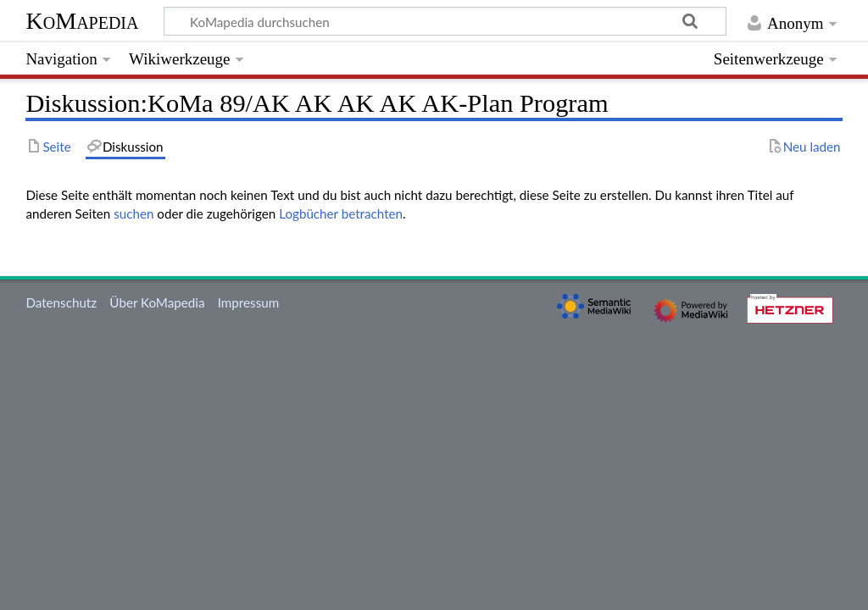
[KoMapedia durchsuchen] (445, 21)
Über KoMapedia (157, 302)
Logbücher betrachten (341, 213)
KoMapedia (82, 21)
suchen (134, 213)
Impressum (249, 302)
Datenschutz (61, 302)
